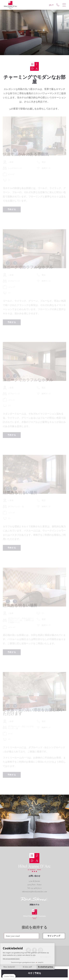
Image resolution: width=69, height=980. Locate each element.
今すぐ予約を (35, 973)
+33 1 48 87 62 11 (58, 5)
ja (50, 5)
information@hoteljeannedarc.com (34, 892)
